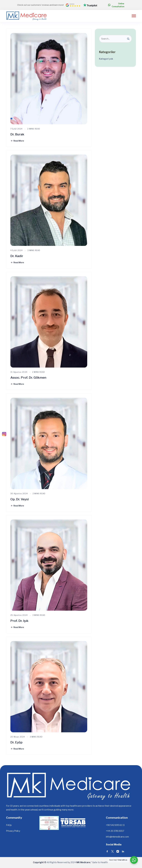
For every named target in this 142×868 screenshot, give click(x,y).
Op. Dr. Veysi (20, 499)
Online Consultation (116, 5)
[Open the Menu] (134, 16)
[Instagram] (4, 434)
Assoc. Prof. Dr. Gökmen (29, 377)
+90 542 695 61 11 (115, 825)
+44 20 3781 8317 (115, 831)
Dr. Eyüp (17, 742)
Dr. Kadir (17, 256)
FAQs (9, 825)
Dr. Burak (17, 134)
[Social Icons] (107, 852)
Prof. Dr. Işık (20, 621)
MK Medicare (83, 862)
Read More (17, 141)
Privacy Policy (13, 831)
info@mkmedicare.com (118, 837)
